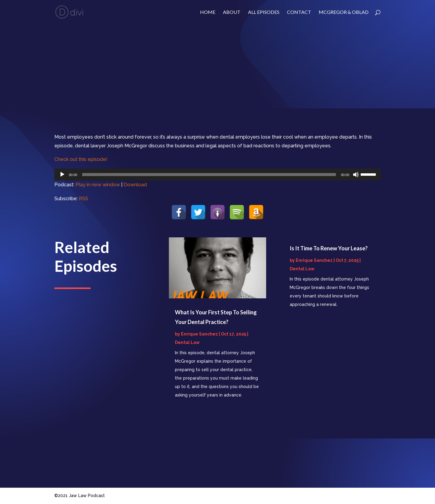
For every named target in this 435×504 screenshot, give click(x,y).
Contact (299, 12)
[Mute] (356, 175)
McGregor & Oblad (344, 12)
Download (135, 185)
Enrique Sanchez (199, 334)
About (232, 12)
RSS (84, 199)
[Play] (62, 175)
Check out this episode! (81, 159)
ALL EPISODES (264, 12)
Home (208, 12)
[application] (217, 175)
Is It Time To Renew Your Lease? (329, 248)
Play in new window (98, 185)
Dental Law (187, 342)
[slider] (209, 175)
